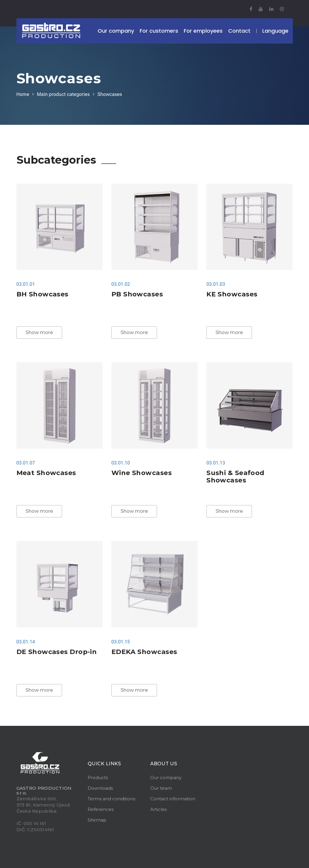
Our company (166, 777)
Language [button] (275, 31)
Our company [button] (116, 31)
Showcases (110, 94)
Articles (158, 809)
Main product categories (63, 94)
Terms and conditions (111, 799)
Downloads (100, 788)
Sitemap (97, 820)
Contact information (173, 799)
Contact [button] (239, 31)
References (101, 809)
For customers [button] (159, 31)
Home (23, 94)
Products (98, 777)
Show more (39, 332)
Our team (161, 788)
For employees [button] (203, 31)
